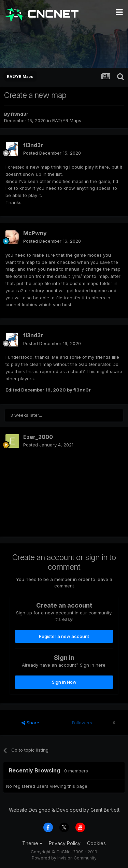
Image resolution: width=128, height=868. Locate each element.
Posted (52, 153)
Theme (32, 843)
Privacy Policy (65, 843)
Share (30, 723)
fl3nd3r (20, 114)
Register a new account (64, 636)
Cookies (96, 843)
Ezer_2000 (38, 437)
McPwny (35, 233)
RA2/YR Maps (67, 120)
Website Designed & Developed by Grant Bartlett (64, 810)
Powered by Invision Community (64, 858)
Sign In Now (64, 682)
